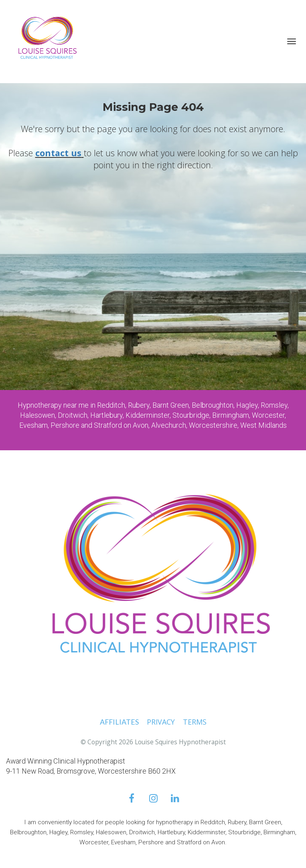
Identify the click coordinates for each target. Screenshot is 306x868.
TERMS (195, 722)
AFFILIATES (119, 722)
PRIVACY (161, 722)
